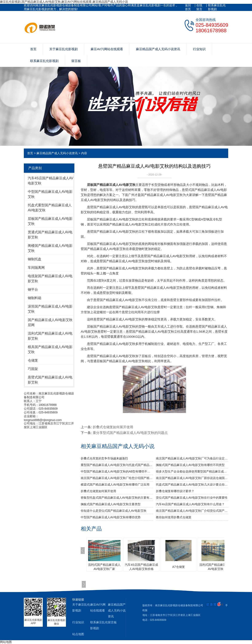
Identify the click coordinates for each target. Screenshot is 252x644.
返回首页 (188, 7)
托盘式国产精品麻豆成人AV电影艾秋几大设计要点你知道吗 (192, 485)
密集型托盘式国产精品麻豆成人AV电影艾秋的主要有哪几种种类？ (117, 498)
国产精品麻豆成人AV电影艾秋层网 (50, 322)
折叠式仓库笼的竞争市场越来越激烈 (104, 458)
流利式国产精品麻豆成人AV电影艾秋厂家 (104, 567)
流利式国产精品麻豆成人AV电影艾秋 (50, 336)
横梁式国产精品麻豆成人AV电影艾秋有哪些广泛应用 (115, 485)
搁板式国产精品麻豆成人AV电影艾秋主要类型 (111, 504)
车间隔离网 (36, 268)
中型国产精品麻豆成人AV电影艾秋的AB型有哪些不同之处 (117, 471)
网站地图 (6, 642)
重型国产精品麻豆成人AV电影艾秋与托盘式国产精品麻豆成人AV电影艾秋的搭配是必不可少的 (117, 465)
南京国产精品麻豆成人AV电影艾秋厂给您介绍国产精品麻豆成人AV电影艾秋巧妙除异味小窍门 (117, 478)
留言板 (76, 61)
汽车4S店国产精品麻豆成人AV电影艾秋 (51, 181)
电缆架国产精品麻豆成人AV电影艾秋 (50, 279)
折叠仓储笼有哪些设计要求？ (175, 491)
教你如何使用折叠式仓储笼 (174, 517)
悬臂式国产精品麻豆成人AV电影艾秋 (50, 380)
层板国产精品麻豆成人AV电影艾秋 (50, 221)
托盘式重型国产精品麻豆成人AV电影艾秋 (50, 208)
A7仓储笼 (178, 567)
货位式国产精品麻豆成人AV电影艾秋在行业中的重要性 (192, 498)
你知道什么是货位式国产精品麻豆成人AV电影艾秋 (114, 511)
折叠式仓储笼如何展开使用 (113, 427)
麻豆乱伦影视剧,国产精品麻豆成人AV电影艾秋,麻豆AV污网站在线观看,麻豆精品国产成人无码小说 (64, 2)
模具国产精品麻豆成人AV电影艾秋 (50, 349)
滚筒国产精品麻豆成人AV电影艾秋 (50, 309)
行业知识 (199, 49)
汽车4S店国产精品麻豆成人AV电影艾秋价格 (141, 567)
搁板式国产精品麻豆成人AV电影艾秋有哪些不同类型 (190, 465)
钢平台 (33, 290)
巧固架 (33, 369)
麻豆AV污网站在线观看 (107, 49)
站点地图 (78, 634)
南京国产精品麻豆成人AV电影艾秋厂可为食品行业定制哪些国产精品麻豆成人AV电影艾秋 (192, 458)
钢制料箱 (35, 298)
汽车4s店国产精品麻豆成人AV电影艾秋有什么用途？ (190, 504)
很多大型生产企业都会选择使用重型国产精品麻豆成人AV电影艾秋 (192, 471)
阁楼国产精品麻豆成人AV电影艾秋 (50, 248)
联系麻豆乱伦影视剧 (217, 7)
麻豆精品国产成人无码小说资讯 (158, 49)
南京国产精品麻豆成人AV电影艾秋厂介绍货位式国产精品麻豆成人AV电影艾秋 (192, 511)
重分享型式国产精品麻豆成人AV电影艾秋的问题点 (130, 433)
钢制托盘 (35, 259)
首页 (33, 49)
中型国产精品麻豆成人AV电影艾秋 (50, 194)
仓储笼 (33, 360)
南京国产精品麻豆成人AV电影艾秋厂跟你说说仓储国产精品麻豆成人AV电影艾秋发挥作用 (192, 478)
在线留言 (199, 7)
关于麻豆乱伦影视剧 (64, 49)
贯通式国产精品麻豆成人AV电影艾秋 (50, 235)
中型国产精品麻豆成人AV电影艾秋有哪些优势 (111, 517)
